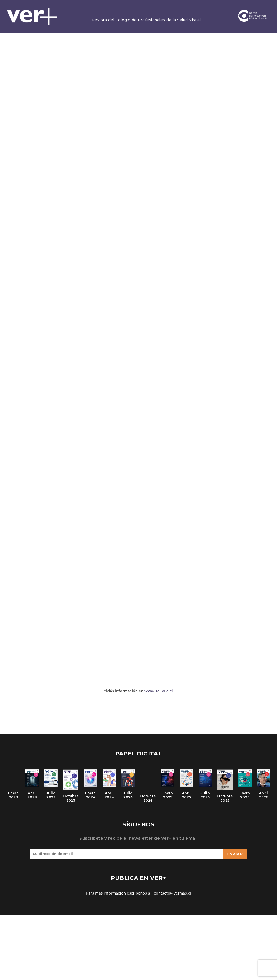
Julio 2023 (51, 798)
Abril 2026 (263, 798)
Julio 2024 (128, 798)
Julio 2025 (205, 798)
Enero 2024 (91, 798)
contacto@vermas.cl (172, 898)
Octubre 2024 (148, 801)
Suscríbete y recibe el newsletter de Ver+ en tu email (138, 843)
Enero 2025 (168, 798)
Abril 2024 (109, 798)
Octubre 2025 (225, 801)
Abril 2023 (32, 798)
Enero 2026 (245, 798)
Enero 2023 (14, 798)
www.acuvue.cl (159, 691)
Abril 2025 (187, 798)
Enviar (235, 859)
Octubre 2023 (71, 801)
